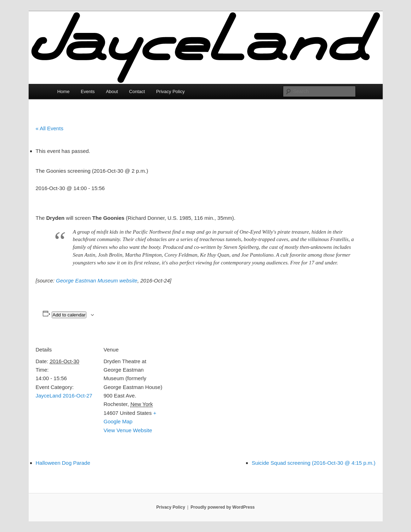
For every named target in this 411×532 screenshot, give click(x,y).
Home (64, 91)
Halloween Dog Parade (63, 463)
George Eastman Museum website (97, 281)
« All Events (50, 128)
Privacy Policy (170, 91)
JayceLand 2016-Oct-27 (64, 396)
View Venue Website (128, 430)
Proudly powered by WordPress (222, 507)
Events (88, 91)
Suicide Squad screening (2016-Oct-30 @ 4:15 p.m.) (314, 463)
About (112, 91)
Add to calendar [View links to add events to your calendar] (69, 315)
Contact (137, 91)
